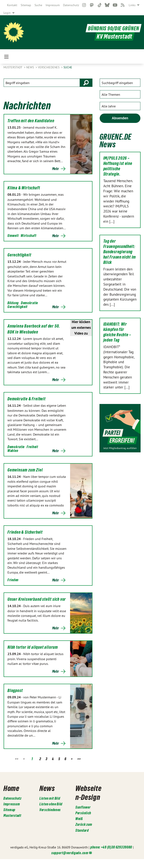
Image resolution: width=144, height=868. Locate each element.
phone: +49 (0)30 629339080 (111, 856)
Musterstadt (13, 67)
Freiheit (32, 447)
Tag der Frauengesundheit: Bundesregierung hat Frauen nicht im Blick (120, 252)
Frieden (13, 580)
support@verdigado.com (70, 862)
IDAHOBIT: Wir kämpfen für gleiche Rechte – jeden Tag (117, 332)
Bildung (13, 303)
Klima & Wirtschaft (24, 188)
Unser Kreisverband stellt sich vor (37, 599)
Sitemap (26, 5)
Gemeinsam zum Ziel (25, 470)
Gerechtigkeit (19, 255)
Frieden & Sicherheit (25, 532)
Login (7, 13)
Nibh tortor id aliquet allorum (33, 647)
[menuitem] (12, 5)
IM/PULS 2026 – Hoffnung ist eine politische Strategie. (118, 166)
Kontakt (12, 5)
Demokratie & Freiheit (27, 399)
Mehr (56, 169)
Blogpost (15, 691)
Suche (38, 5)
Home (13, 788)
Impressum (53, 5)
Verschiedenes (49, 67)
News (30, 67)
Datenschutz (71, 5)
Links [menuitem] (132, 5)
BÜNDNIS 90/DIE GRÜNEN (111, 28)
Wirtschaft (28, 236)
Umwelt (13, 236)
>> (79, 759)
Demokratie (29, 303)
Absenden (120, 118)
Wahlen (13, 451)
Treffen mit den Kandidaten (31, 121)
